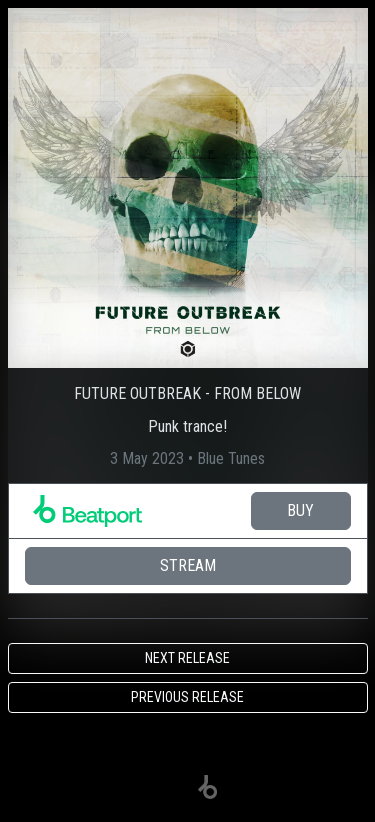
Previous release (187, 697)
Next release (187, 658)
